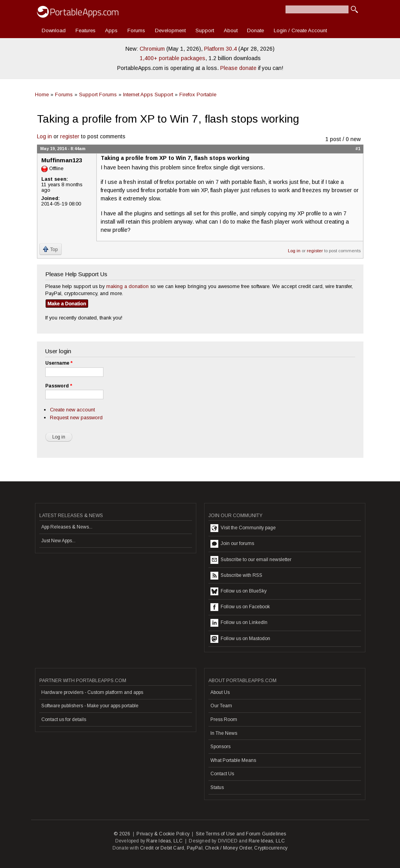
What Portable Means (233, 760)
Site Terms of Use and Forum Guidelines (241, 834)
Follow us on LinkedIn (239, 623)
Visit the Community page (243, 528)
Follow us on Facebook (240, 607)
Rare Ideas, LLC (164, 841)
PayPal (195, 848)
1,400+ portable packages (172, 58)
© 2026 (122, 834)
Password (59, 386)
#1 (358, 149)
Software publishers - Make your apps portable (90, 706)
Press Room (224, 719)
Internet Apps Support (148, 95)
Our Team (221, 706)
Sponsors (220, 747)
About (231, 30)
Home (42, 95)
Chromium (152, 49)
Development (170, 30)
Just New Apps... (58, 541)
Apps (111, 30)
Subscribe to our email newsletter (251, 560)
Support (205, 30)
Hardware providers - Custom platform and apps (92, 692)
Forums (136, 30)
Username (59, 363)
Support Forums (98, 95)
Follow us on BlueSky (239, 591)
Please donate (238, 68)
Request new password (76, 417)
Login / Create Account (300, 30)
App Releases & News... (67, 527)
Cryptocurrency (271, 848)
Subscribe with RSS (236, 576)
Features (86, 30)
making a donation (127, 286)
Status (217, 787)
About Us (220, 692)
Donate (255, 30)
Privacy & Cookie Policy (163, 834)
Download (54, 30)
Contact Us (222, 774)
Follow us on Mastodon (240, 639)
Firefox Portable (198, 95)
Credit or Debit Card (162, 848)
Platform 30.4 (220, 49)
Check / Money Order (228, 848)
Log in (44, 136)
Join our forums (232, 544)
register (70, 136)
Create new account (72, 410)
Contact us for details (64, 719)
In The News (224, 733)
